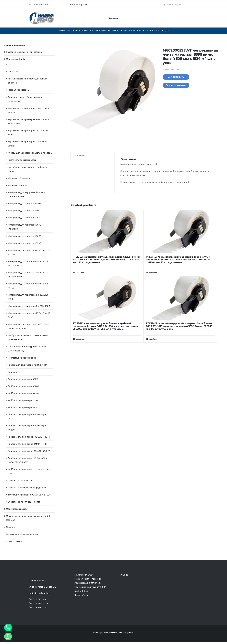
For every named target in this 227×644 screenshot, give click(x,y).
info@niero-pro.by (78, 5)
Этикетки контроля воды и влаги (25, 502)
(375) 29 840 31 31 (38, 607)
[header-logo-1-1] (42, 13)
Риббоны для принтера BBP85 (23, 386)
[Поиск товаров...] (180, 5)
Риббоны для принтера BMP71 (23, 393)
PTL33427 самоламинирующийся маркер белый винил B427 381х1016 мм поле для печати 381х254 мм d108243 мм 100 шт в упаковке (180, 326)
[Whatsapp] (8, 636)
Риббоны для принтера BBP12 (23, 379)
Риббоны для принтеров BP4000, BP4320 (29, 451)
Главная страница (66, 31)
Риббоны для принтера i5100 (23, 400)
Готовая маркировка (18, 90)
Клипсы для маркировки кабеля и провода (30, 153)
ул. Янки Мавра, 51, (42, 587)
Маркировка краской (17, 509)
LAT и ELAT (13, 72)
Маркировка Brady (15, 59)
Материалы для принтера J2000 (25, 236)
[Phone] (8, 627)
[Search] (164, 5)
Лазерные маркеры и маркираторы (24, 52)
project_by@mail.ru (39, 593)
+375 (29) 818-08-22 (39, 5)
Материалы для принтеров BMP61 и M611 (29, 306)
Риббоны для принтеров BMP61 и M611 (28, 444)
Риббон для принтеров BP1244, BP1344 (28, 365)
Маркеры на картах (18, 185)
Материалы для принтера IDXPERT (26, 218)
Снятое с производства (20, 480)
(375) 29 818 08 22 (38, 599)
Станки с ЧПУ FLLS (16, 541)
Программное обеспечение (22, 358)
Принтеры (11, 527)
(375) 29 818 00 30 (38, 603)
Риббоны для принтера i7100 (23, 407)
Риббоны (13, 372)
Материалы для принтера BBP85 (25, 204)
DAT (10, 65)
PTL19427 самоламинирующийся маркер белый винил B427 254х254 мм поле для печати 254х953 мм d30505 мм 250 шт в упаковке (106, 260)
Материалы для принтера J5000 (24, 243)
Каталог (80, 31)
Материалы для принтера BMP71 (25, 211)
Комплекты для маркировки (22, 160)
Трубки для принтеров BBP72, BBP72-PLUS (29, 495)
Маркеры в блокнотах (19, 178)
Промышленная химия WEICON (22, 534)
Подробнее (79, 272)
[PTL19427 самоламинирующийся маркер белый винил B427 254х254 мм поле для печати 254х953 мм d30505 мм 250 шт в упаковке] (107, 232)
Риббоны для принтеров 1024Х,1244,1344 (29, 437)
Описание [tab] (79, 155)
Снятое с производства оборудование (28, 488)
